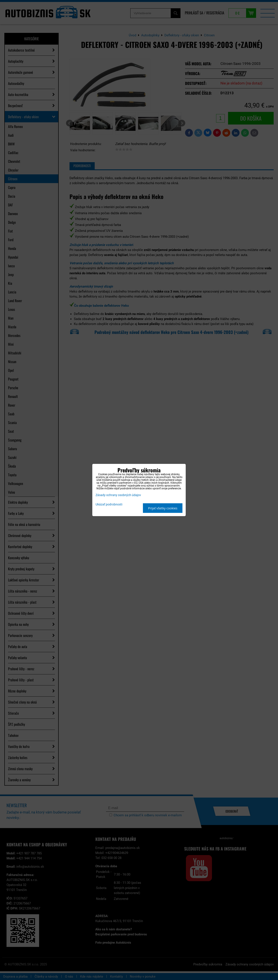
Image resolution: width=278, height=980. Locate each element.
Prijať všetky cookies (163, 508)
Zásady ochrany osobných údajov (118, 495)
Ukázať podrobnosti (109, 505)
